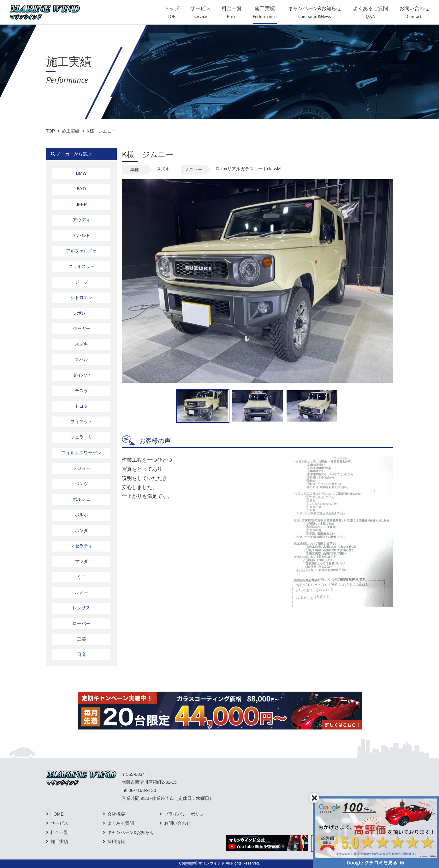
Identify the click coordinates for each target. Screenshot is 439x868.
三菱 (81, 639)
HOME (57, 814)
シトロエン (81, 298)
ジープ (81, 282)
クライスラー (81, 266)
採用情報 (116, 841)
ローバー (81, 623)
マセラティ (81, 546)
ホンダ (81, 530)
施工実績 (71, 131)
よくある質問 (121, 823)
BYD (81, 189)
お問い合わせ (177, 823)
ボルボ (81, 515)
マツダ (81, 561)
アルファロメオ (81, 251)
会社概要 (116, 814)
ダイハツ (81, 375)
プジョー (81, 468)
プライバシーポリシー (186, 814)
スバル (81, 359)
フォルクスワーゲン (81, 453)
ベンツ (81, 484)
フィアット (81, 422)
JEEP (81, 204)
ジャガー (81, 328)
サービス (59, 823)
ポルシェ (81, 499)
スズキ (81, 344)
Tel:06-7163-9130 (139, 790)
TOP (51, 131)
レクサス (81, 608)
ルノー (81, 592)
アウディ (81, 220)
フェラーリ (81, 437)
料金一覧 (59, 832)
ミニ (81, 577)
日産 (81, 654)
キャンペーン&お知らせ (131, 832)
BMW (81, 173)
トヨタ (81, 406)
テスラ (81, 391)
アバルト (81, 235)
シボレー (81, 313)
